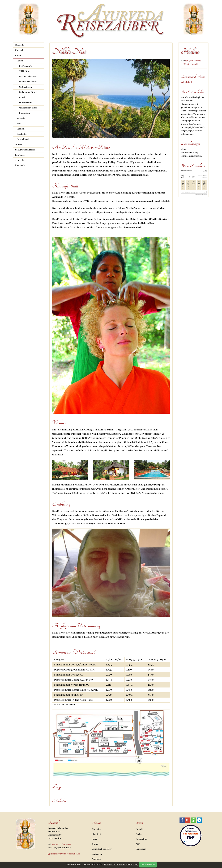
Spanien (21, 129)
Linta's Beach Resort (28, 82)
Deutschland (23, 139)
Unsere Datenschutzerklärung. (121, 865)
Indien (20, 61)
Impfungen (20, 155)
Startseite (20, 45)
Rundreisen (24, 113)
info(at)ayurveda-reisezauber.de (65, 854)
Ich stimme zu (148, 865)
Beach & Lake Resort (28, 76)
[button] (182, 820)
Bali (19, 124)
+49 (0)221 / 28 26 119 (61, 844)
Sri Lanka (21, 118)
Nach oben (59, 801)
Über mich (20, 165)
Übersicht (20, 50)
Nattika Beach (25, 87)
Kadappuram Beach (28, 92)
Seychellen (22, 134)
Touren (18, 145)
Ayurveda (20, 160)
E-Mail (187, 64)
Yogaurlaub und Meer (25, 150)
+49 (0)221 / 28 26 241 (62, 848)
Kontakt (194, 64)
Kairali (22, 97)
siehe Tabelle (187, 82)
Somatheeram (25, 103)
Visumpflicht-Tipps (28, 108)
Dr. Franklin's (25, 66)
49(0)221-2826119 (193, 61)
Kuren (18, 55)
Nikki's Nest (24, 71)
